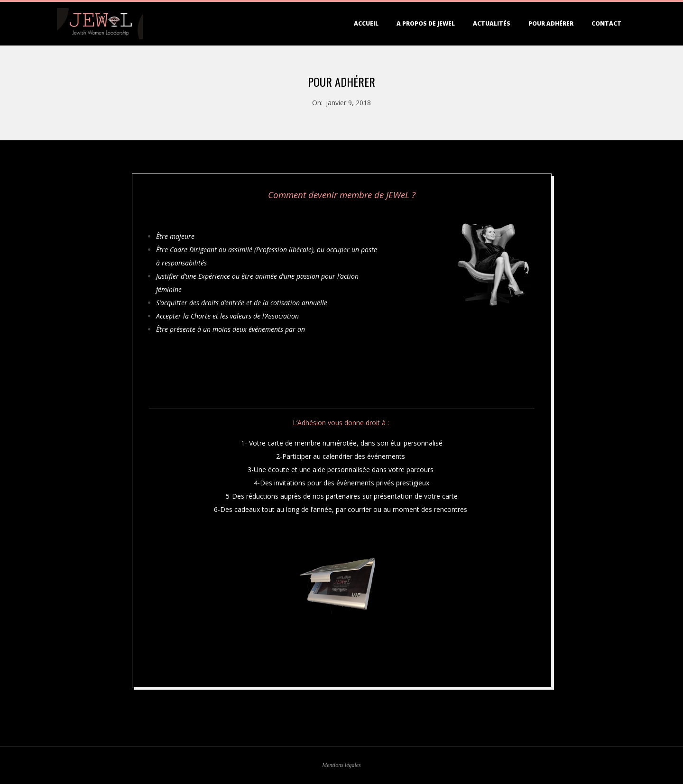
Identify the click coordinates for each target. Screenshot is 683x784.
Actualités (492, 23)
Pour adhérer (551, 23)
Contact (606, 23)
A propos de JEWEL (426, 23)
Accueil (366, 23)
